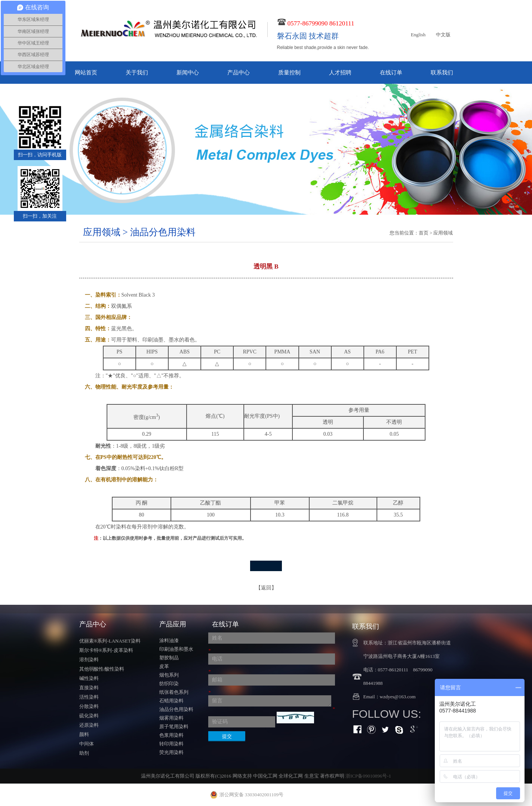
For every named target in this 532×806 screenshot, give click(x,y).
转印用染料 (171, 744)
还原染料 (89, 725)
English (418, 35)
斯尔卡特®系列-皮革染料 (106, 650)
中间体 (87, 744)
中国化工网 (265, 776)
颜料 (84, 734)
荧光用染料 (171, 752)
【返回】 (266, 588)
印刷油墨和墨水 (176, 649)
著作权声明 (332, 776)
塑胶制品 (169, 658)
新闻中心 (188, 73)
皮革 (164, 666)
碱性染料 (89, 678)
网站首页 (86, 73)
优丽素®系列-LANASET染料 (110, 641)
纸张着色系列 (174, 692)
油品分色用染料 (176, 709)
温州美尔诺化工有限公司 (168, 776)
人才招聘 (340, 73)
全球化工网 (291, 776)
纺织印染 (169, 684)
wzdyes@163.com (398, 697)
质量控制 (289, 73)
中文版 (443, 35)
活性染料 (89, 697)
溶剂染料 (89, 660)
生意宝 (312, 776)
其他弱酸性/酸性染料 (102, 669)
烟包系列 (169, 675)
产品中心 (239, 73)
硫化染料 (89, 716)
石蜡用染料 (171, 701)
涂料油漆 (169, 640)
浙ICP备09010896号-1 (368, 776)
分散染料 (89, 706)
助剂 (84, 753)
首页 (424, 233)
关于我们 (137, 73)
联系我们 (442, 73)
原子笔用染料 (174, 727)
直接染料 (89, 688)
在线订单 (391, 73)
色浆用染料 (171, 735)
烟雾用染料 (171, 718)
